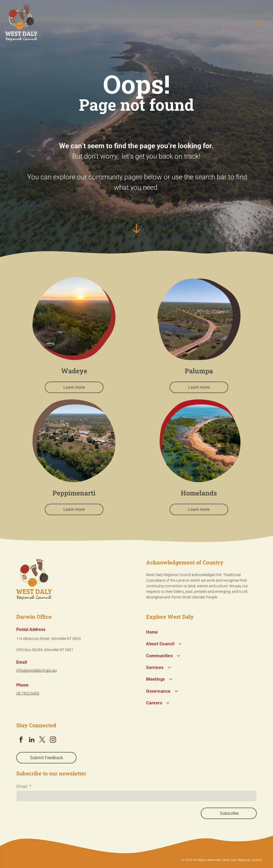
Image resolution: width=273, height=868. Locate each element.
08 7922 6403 (28, 693)
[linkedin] (32, 740)
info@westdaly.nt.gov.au (37, 670)
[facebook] (21, 740)
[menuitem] (201, 632)
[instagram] (53, 740)
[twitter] (42, 740)
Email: (22, 786)
